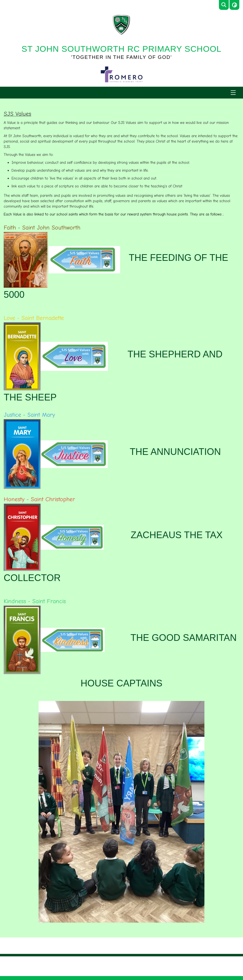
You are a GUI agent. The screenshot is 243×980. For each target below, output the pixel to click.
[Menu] (233, 93)
